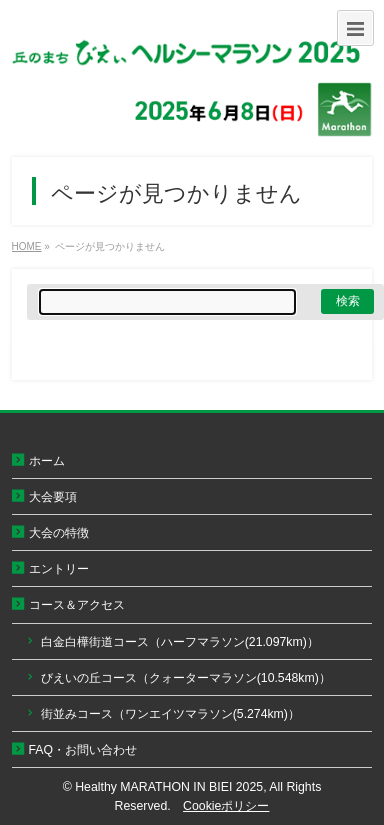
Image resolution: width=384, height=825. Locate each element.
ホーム (47, 461)
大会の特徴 (59, 533)
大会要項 (53, 497)
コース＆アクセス (77, 605)
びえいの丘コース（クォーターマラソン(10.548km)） (186, 678)
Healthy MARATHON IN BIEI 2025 (169, 787)
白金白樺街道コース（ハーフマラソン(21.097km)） (180, 642)
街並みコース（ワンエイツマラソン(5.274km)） (170, 714)
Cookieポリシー (226, 806)
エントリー (59, 569)
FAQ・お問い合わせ (83, 750)
